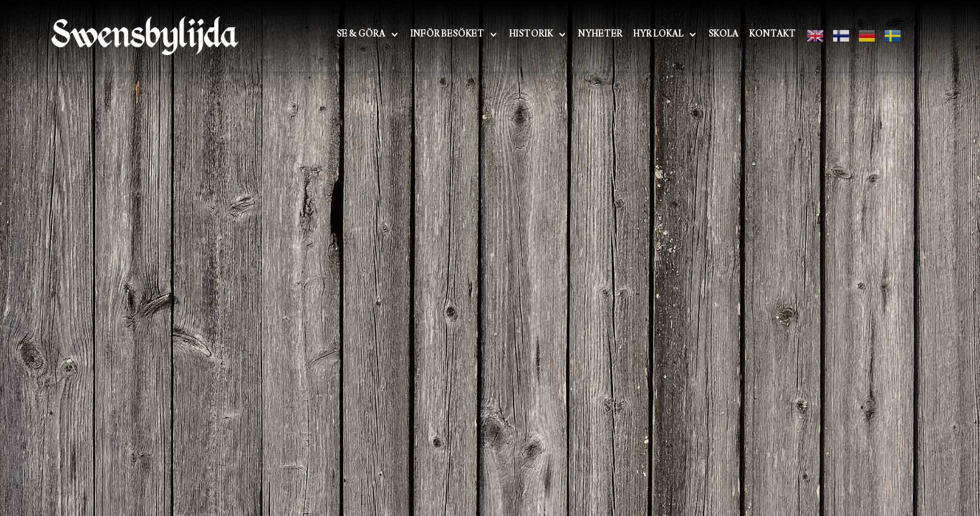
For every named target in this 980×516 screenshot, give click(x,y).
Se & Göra (361, 34)
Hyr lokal (658, 34)
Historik (531, 34)
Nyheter (600, 34)
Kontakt (773, 34)
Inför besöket (447, 34)
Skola (724, 34)
